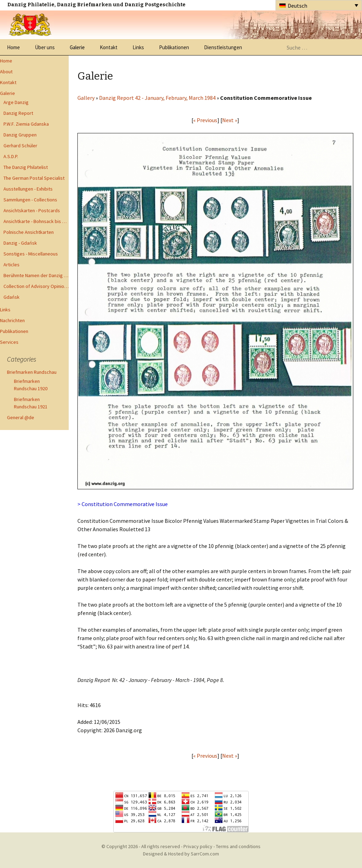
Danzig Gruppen (20, 135)
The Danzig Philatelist (26, 167)
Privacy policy (198, 846)
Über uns (45, 47)
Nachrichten (12, 320)
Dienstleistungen (223, 47)
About (6, 72)
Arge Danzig (16, 102)
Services (9, 342)
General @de (21, 417)
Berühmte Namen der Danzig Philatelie (36, 275)
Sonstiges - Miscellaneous (31, 254)
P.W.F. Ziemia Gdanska (26, 124)
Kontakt (109, 47)
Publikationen (174, 47)
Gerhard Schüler (20, 146)
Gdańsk (12, 297)
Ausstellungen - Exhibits (28, 189)
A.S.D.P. (11, 156)
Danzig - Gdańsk (20, 243)
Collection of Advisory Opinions (36, 286)
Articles (12, 265)
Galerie (77, 47)
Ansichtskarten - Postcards (32, 210)
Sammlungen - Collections (30, 200)
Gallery (86, 98)
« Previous (205, 120)
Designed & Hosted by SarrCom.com (181, 854)
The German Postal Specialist (34, 178)
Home (13, 47)
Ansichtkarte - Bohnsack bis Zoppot (36, 221)
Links (138, 47)
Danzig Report (18, 113)
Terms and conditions (238, 846)
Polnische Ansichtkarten (29, 232)
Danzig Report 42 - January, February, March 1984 (157, 98)
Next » (230, 120)
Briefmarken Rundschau (32, 372)
